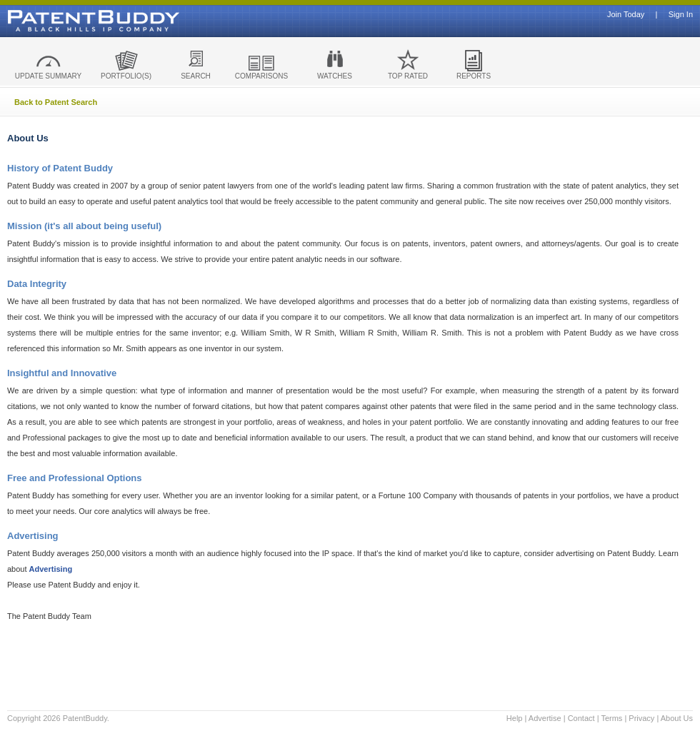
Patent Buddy (61, 21)
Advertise (545, 718)
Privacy (641, 718)
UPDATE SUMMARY (49, 76)
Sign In (681, 15)
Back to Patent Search (56, 102)
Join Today (626, 15)
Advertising (51, 569)
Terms (611, 718)
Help (515, 718)
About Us (677, 718)
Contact (581, 718)
